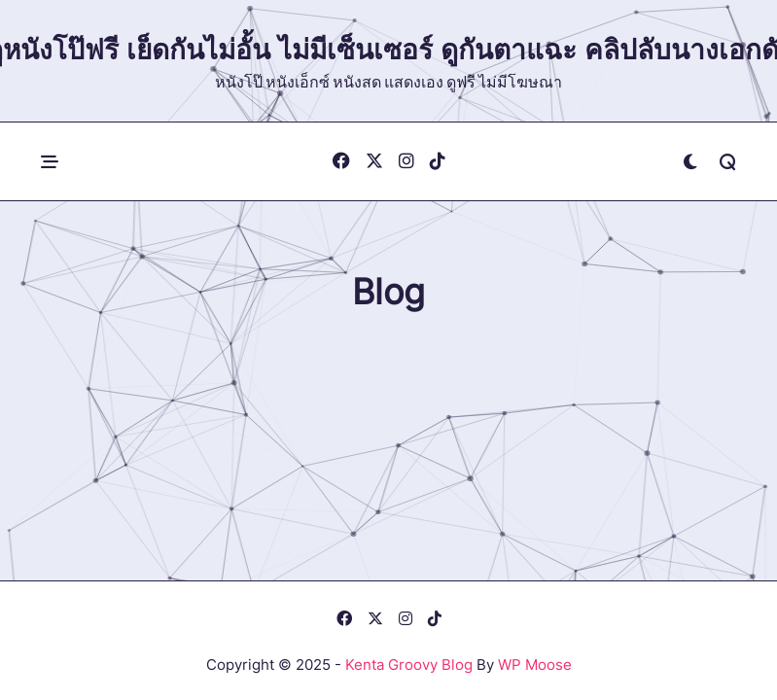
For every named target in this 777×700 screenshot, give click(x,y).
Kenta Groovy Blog (409, 665)
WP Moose (535, 665)
